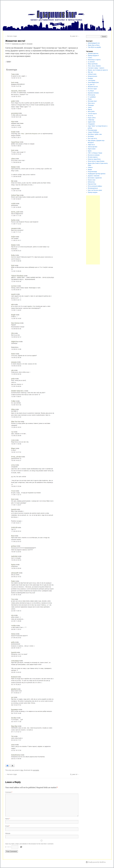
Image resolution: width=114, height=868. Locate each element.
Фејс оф (90, 72)
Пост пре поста (92, 138)
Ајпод (90, 107)
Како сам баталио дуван (95, 190)
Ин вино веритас (93, 157)
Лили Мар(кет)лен (93, 82)
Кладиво (90, 78)
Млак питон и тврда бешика (96, 161)
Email (7, 826)
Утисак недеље (92, 114)
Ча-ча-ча (90, 116)
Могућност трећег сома (95, 134)
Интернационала (93, 188)
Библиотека (91, 182)
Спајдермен (91, 124)
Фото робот (91, 111)
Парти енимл (92, 149)
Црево (90, 151)
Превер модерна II (93, 55)
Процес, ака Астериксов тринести (98, 70)
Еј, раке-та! (75, 36)
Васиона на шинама (94, 155)
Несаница (91, 136)
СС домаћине (92, 97)
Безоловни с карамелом (95, 178)
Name (8, 819)
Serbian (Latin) (92, 74)
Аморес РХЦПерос (94, 132)
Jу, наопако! (91, 62)
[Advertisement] (93, 230)
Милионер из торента (94, 60)
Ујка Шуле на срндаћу (94, 47)
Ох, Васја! (91, 91)
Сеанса (90, 58)
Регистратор (91, 95)
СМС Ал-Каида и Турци (95, 153)
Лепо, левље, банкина (94, 66)
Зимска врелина (93, 147)
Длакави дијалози (93, 53)
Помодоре (91, 105)
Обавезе (90, 167)
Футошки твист (92, 101)
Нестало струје (11, 36)
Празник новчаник (93, 93)
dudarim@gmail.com (94, 43)
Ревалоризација (92, 130)
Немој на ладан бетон (94, 159)
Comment (9, 792)
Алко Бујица (92, 80)
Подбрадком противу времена (97, 174)
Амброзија (91, 120)
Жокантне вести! (93, 87)
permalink (36, 770)
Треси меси (91, 103)
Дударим (30, 44)
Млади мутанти (93, 76)
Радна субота (92, 118)
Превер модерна (93, 192)
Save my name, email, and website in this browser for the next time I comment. (29, 844)
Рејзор (90, 99)
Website (8, 833)
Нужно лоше (92, 180)
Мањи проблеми (93, 64)
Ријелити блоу (92, 184)
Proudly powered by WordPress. (97, 862)
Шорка (90, 169)
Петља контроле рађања (95, 186)
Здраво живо (92, 122)
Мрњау (90, 109)
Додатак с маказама (94, 176)
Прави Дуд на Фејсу (94, 45)
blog (22, 770)
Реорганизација (92, 172)
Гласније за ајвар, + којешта (96, 68)
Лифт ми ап (91, 145)
